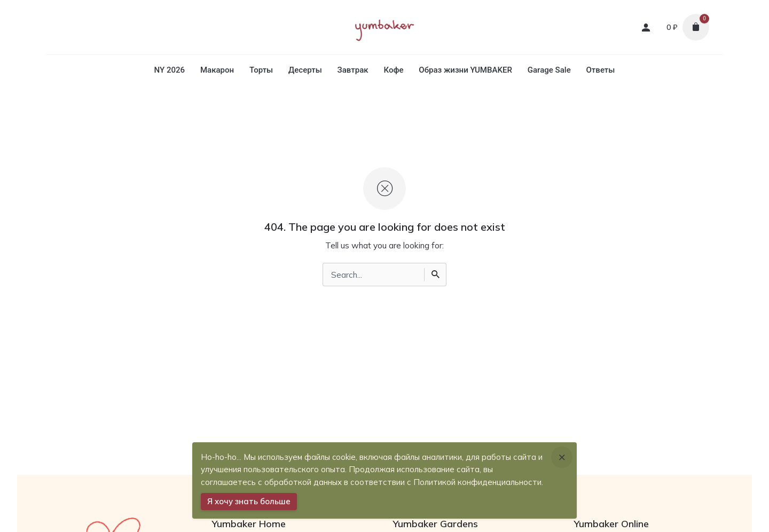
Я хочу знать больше (249, 501)
